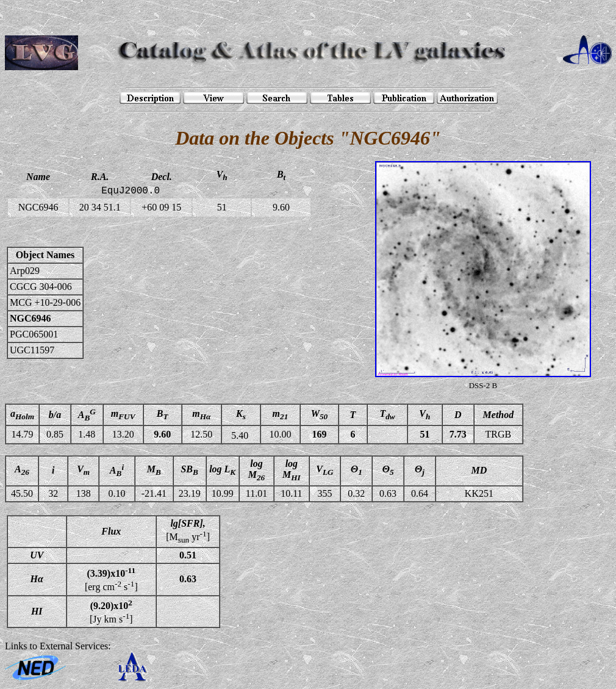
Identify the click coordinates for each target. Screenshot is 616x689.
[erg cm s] (111, 579)
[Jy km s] (111, 611)
